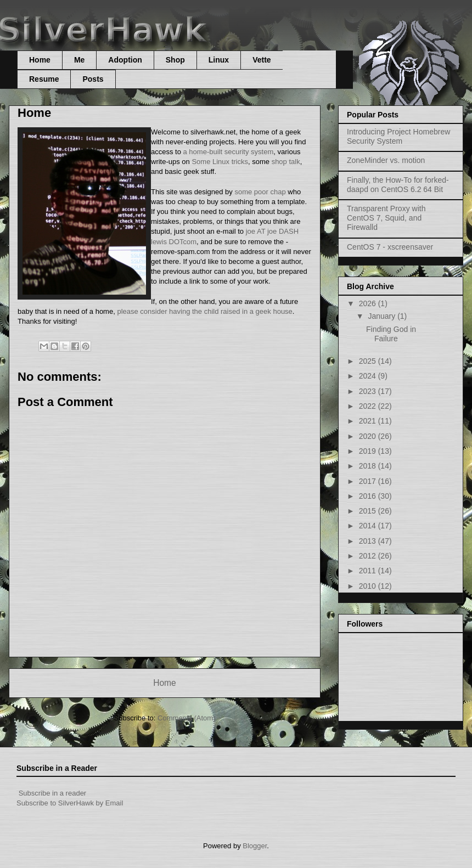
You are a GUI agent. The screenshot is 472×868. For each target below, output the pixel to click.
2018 (369, 466)
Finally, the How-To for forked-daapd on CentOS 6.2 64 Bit (398, 185)
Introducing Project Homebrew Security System (398, 136)
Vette (262, 60)
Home (40, 60)
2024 (369, 376)
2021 (369, 421)
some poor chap (260, 192)
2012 (369, 556)
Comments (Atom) (186, 718)
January (383, 316)
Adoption (125, 60)
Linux (219, 60)
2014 (369, 526)
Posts (93, 79)
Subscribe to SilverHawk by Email (70, 803)
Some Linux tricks (220, 162)
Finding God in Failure (391, 334)
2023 (369, 391)
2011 (369, 571)
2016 (369, 496)
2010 (369, 586)
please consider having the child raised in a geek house (204, 311)
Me (79, 60)
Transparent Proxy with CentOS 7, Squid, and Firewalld (386, 218)
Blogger (255, 846)
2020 (369, 436)
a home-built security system (229, 152)
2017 (369, 481)
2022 (369, 406)
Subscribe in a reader (53, 793)
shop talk (286, 162)
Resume (44, 79)
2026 (369, 303)
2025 (369, 361)
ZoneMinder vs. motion (386, 160)
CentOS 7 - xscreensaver (390, 247)
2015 (369, 511)
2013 (369, 541)
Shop (175, 60)
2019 (369, 451)
